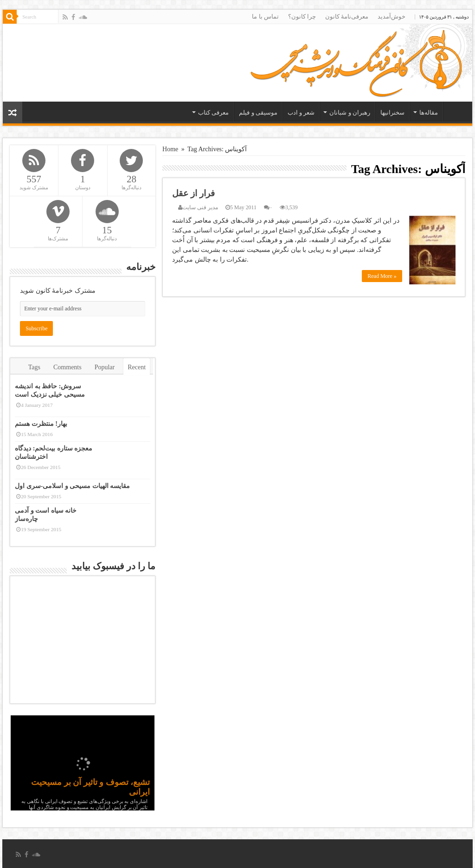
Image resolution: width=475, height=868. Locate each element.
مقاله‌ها (429, 113)
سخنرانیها (392, 113)
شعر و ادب (301, 113)
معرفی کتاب (213, 113)
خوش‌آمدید (392, 16)
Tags (34, 367)
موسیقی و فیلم (258, 113)
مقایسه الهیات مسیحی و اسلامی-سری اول (72, 486)
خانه (456, 111)
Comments (67, 367)
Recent (137, 367)
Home (170, 149)
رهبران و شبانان (350, 113)
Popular (105, 367)
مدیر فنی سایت (200, 207)
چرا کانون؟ (302, 16)
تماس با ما (265, 16)
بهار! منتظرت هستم (41, 424)
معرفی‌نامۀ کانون (347, 16)
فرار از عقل (193, 193)
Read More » (382, 276)
